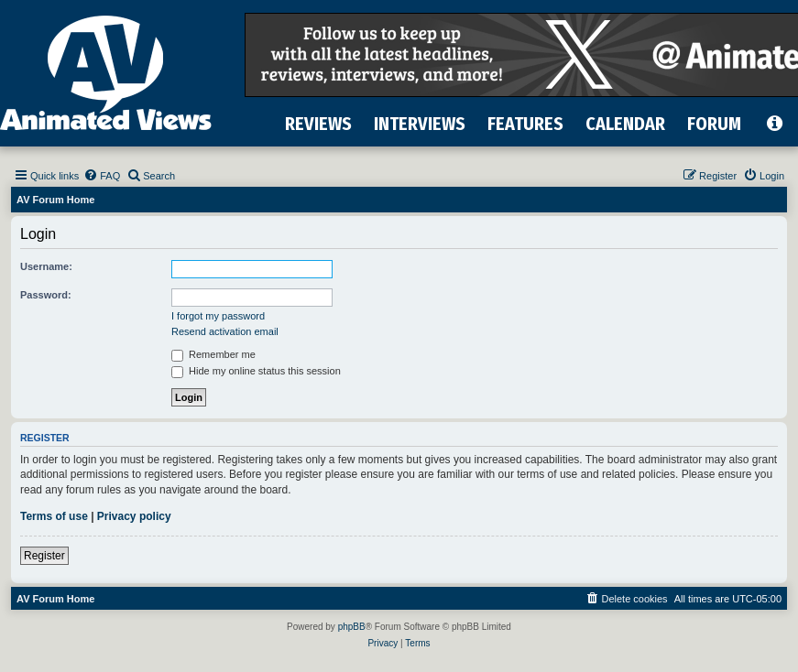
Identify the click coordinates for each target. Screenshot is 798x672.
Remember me (213, 354)
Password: (46, 295)
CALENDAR (625, 124)
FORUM (714, 124)
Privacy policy (134, 516)
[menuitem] (102, 176)
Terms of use (54, 516)
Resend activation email (225, 331)
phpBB (352, 627)
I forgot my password (218, 316)
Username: (46, 266)
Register (44, 556)
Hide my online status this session (256, 371)
